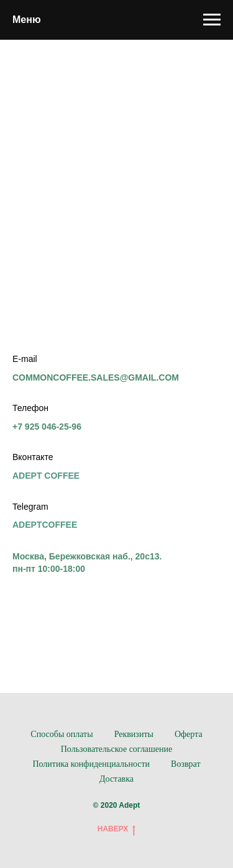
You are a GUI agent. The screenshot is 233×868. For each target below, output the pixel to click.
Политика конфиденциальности (91, 764)
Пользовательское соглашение (117, 749)
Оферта (189, 734)
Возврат (185, 764)
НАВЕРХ (117, 829)
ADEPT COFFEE (46, 476)
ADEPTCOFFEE (45, 525)
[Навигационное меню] (212, 20)
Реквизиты (134, 734)
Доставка (116, 779)
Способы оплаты (62, 734)
